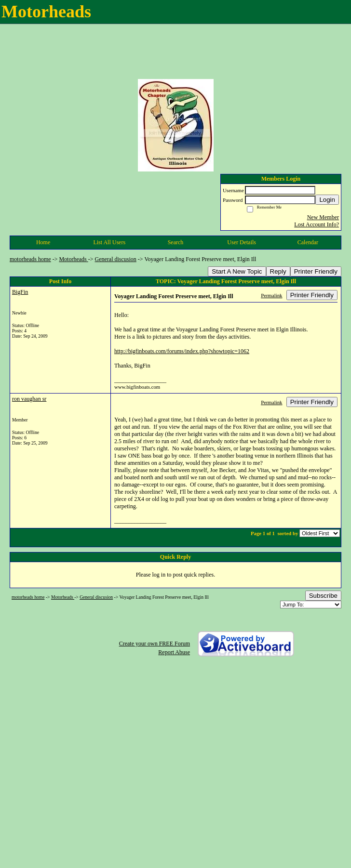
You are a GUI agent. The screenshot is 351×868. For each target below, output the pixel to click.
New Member (323, 217)
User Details (242, 242)
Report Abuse (174, 652)
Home (43, 242)
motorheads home (30, 259)
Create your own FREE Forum (155, 644)
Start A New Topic (237, 271)
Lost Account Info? (317, 224)
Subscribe (323, 596)
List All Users (109, 242)
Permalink (271, 295)
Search (176, 242)
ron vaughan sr (29, 399)
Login (327, 200)
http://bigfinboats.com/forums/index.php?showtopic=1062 (182, 351)
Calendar (308, 242)
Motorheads (73, 259)
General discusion (116, 259)
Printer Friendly (316, 271)
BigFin (20, 292)
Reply (278, 271)
